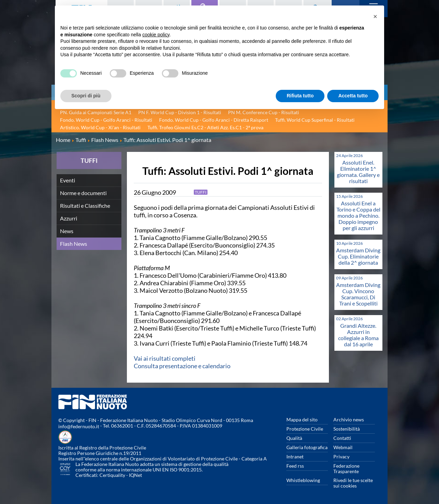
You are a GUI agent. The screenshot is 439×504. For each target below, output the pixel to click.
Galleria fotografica (307, 447)
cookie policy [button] (156, 35)
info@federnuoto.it (79, 426)
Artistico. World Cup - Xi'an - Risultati (100, 127)
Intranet (295, 457)
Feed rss (295, 466)
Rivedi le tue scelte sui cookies (353, 483)
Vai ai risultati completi (165, 358)
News (67, 231)
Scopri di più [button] (86, 96)
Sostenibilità (347, 429)
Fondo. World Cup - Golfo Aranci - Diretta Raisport (214, 120)
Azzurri (69, 218)
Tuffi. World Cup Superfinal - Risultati (315, 120)
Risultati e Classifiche (85, 206)
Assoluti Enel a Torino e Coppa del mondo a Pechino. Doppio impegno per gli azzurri (358, 215)
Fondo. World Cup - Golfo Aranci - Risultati (106, 120)
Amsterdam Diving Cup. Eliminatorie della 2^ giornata (358, 256)
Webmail (343, 447)
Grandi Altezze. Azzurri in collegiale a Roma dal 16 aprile (358, 335)
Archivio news (349, 419)
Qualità (294, 438)
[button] (375, 16)
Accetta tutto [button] (353, 96)
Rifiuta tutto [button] (300, 96)
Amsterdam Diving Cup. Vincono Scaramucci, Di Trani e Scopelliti (358, 294)
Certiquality (112, 475)
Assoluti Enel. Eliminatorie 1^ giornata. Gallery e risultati (358, 172)
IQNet (135, 475)
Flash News (74, 244)
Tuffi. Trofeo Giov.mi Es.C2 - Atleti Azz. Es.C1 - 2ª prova (205, 127)
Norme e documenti (83, 193)
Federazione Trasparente (346, 469)
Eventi (68, 180)
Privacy (341, 457)
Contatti (342, 438)
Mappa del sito (302, 419)
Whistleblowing (303, 480)
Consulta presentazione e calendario (182, 366)
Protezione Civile (305, 429)
